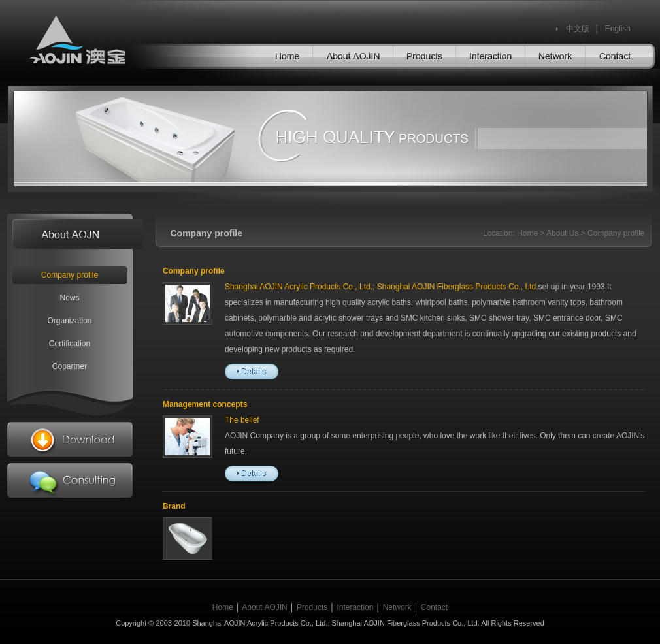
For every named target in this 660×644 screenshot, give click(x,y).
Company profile (70, 275)
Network (397, 607)
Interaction (355, 607)
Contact (434, 607)
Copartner (70, 366)
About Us (562, 233)
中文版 (578, 29)
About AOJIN (264, 607)
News (69, 298)
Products (312, 607)
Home (527, 233)
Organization (69, 321)
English (618, 29)
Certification (70, 344)
